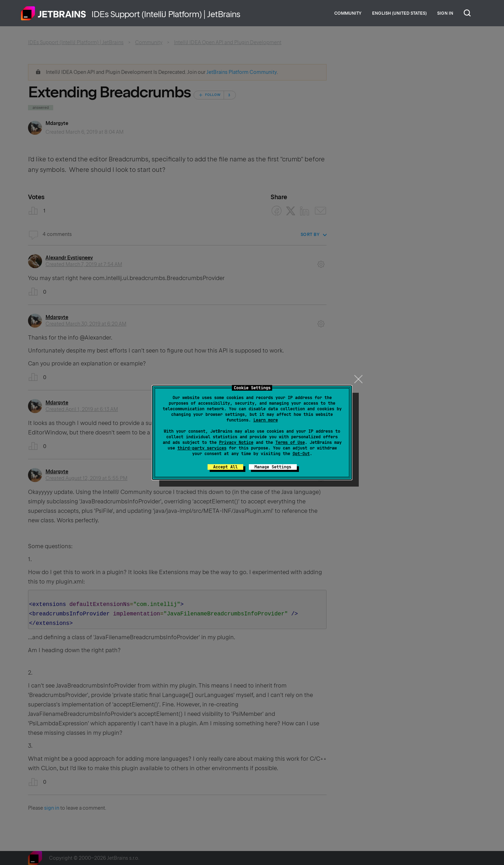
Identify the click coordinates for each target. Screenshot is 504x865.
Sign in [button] (445, 13)
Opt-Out (301, 454)
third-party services (202, 448)
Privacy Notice (236, 442)
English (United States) (399, 13)
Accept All (225, 467)
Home (54, 13)
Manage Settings (273, 467)
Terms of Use (290, 442)
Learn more (266, 420)
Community (348, 13)
